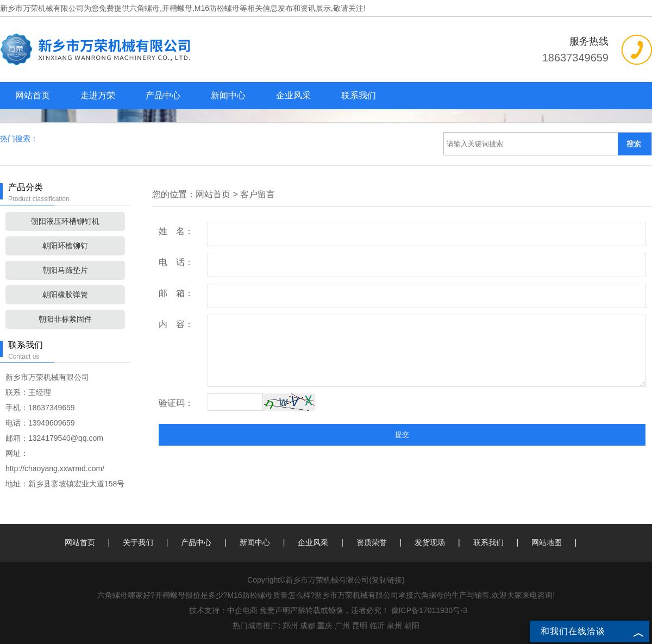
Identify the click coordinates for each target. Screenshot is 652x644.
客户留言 (258, 194)
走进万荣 (98, 95)
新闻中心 (228, 95)
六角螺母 (145, 8)
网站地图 (547, 542)
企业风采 (293, 95)
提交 (402, 434)
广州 (342, 626)
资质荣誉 (372, 542)
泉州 (394, 626)
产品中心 (163, 95)
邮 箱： (176, 293)
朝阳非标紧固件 (65, 319)
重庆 (325, 626)
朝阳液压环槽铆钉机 (65, 221)
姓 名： (176, 231)
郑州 (290, 626)
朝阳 (412, 626)
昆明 (360, 626)
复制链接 (387, 580)
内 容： (176, 324)
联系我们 (359, 95)
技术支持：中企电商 (223, 610)
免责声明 (275, 610)
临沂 (377, 626)
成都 (308, 626)
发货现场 (430, 542)
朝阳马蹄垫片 (65, 270)
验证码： (176, 403)
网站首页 (33, 95)
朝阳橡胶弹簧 (65, 295)
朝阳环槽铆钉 (65, 246)
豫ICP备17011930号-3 (429, 610)
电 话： (176, 262)
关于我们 (138, 542)
